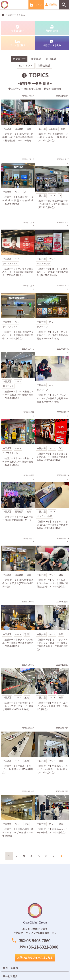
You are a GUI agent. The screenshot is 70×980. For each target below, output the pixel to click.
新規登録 (51, 5)
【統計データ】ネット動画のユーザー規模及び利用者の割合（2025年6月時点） (18, 376)
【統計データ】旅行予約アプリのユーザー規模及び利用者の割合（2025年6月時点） (18, 313)
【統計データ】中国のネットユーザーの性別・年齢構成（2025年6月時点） (52, 755)
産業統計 (36, 59)
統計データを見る (16, 15)
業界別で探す (52, 28)
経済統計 (51, 59)
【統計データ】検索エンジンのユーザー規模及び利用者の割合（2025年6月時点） (18, 629)
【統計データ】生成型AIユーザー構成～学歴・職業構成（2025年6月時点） (52, 123)
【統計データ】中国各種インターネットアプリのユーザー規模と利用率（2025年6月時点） (18, 692)
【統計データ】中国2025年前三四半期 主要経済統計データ (18, 503)
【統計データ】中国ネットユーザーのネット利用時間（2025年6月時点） (52, 692)
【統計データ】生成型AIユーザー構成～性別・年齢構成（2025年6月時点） (18, 187)
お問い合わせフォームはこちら (35, 957)
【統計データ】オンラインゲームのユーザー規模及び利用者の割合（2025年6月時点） (52, 376)
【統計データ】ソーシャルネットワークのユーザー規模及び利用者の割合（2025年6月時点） (52, 566)
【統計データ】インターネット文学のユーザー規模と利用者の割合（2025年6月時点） (52, 313)
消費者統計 (44, 66)
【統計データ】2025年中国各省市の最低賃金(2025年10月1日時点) (18, 566)
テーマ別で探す (18, 43)
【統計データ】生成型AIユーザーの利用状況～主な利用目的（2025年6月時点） (52, 187)
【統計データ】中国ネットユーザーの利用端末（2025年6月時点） (18, 755)
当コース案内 (10, 968)
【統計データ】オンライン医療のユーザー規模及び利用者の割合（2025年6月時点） (52, 250)
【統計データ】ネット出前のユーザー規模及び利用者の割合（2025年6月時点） (18, 439)
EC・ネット (26, 66)
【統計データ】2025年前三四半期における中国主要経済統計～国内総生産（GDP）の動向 (18, 123)
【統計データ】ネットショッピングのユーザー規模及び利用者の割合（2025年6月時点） (52, 439)
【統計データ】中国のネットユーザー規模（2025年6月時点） (52, 819)
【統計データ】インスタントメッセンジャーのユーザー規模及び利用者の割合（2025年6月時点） (52, 629)
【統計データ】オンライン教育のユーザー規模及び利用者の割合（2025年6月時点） (18, 250)
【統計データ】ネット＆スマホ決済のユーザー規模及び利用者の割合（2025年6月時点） (52, 503)
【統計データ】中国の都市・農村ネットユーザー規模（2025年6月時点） (18, 819)
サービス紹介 (10, 976)
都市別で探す (18, 28)
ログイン (36, 5)
